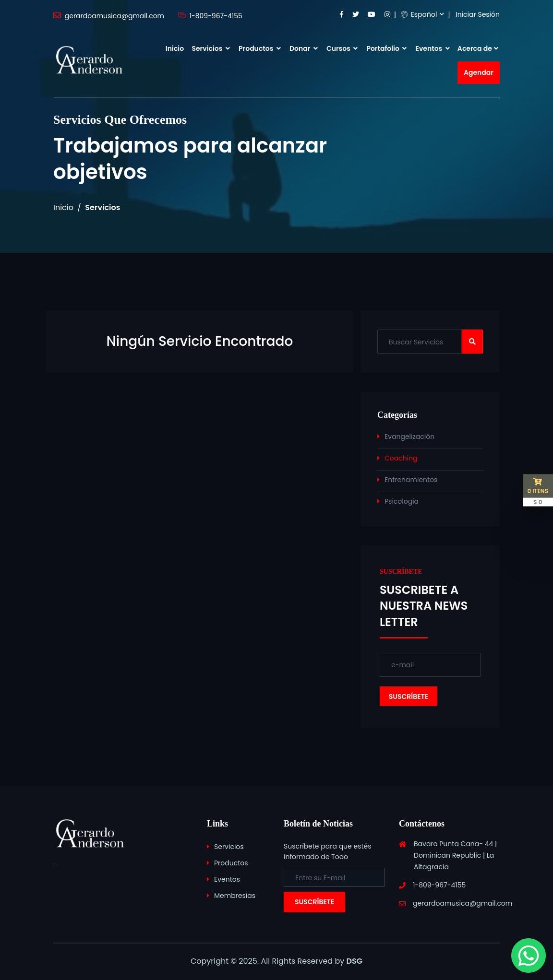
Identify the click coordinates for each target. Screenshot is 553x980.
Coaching (401, 458)
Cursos (342, 48)
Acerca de (475, 48)
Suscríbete (314, 902)
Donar (304, 48)
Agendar (479, 72)
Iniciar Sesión (478, 14)
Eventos (433, 48)
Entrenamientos (411, 480)
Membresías (235, 896)
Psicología (402, 501)
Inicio (175, 48)
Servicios (210, 48)
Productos (260, 48)
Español (419, 14)
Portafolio (386, 48)
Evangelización (409, 437)
